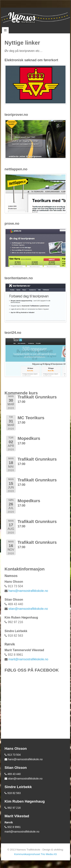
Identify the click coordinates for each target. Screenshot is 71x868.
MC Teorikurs (31, 418)
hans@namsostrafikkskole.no (28, 591)
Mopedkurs (29, 438)
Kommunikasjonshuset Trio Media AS (35, 854)
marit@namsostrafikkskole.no (28, 659)
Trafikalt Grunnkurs (37, 397)
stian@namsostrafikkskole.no (28, 609)
